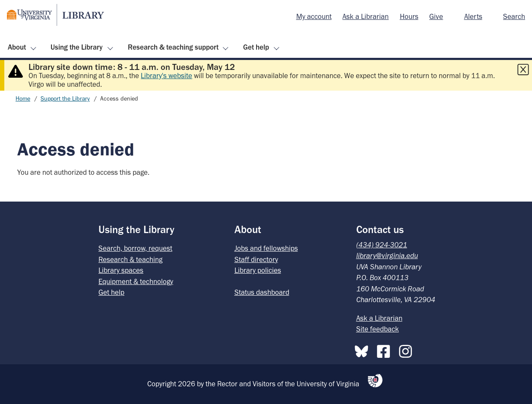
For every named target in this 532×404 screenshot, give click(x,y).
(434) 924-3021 (382, 245)
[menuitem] (314, 17)
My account (314, 16)
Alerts (473, 16)
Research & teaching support (173, 47)
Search (514, 16)
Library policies (258, 270)
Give (436, 16)
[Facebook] (386, 350)
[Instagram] (408, 350)
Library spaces (121, 270)
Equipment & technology (136, 281)
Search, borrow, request (135, 248)
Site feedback (378, 329)
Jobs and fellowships (266, 248)
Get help (256, 47)
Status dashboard (262, 292)
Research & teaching (130, 259)
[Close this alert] (523, 69)
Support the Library (65, 99)
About (17, 47)
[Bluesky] (364, 350)
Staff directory (256, 259)
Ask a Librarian (366, 16)
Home (23, 99)
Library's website (166, 76)
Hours (409, 16)
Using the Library (77, 47)
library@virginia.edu (387, 256)
